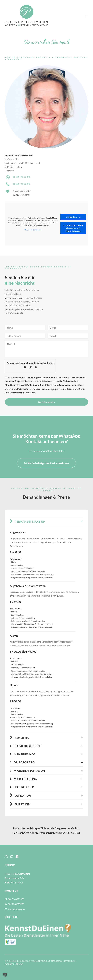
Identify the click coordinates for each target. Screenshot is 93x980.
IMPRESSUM (69, 961)
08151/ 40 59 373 (69, 833)
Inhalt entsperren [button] (73, 217)
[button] (87, 16)
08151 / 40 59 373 (22, 177)
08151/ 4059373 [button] (14, 899)
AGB (21, 964)
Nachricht (23, 833)
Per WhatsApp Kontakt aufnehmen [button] (47, 463)
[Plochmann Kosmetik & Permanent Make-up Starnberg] (26, 16)
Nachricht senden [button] (15, 909)
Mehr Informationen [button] (33, 230)
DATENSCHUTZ (11, 964)
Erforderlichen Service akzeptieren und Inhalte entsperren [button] (73, 228)
